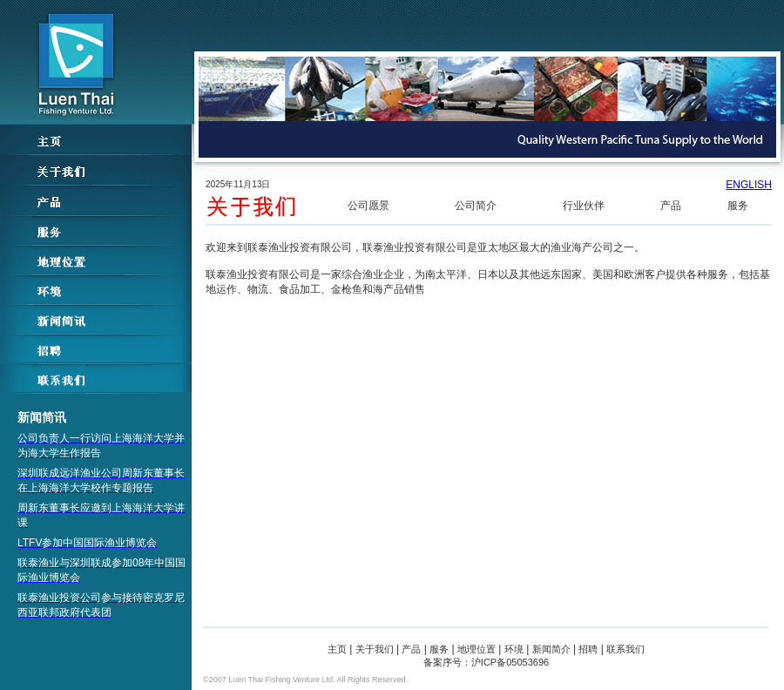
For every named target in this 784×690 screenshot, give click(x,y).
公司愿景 (368, 206)
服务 (738, 206)
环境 (514, 649)
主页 (337, 649)
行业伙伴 (584, 206)
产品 (671, 206)
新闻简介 (551, 649)
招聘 (588, 649)
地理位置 (476, 649)
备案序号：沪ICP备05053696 (486, 662)
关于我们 (375, 649)
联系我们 (625, 649)
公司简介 (476, 206)
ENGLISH (749, 185)
